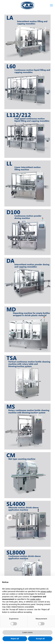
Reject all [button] (15, 639)
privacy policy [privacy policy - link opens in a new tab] (46, 591)
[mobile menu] (51, 5)
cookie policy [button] (35, 599)
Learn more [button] (27, 632)
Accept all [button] (40, 639)
